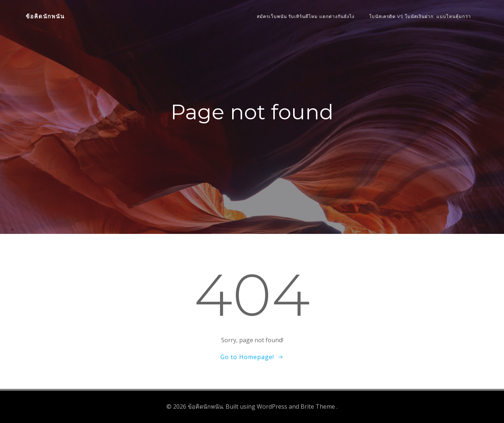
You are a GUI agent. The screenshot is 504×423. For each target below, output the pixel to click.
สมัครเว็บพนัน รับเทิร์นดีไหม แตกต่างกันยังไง (306, 16)
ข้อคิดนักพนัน (45, 16)
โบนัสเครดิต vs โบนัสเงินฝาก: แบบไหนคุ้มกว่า (420, 16)
